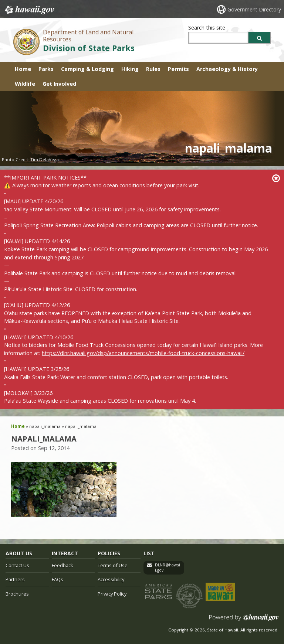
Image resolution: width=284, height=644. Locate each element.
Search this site (207, 28)
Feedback (62, 565)
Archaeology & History (227, 69)
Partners (15, 579)
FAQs (58, 579)
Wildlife (25, 84)
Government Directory (254, 9)
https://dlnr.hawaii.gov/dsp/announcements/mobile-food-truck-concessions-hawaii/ (143, 353)
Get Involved (59, 84)
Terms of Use (113, 565)
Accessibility (111, 579)
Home (23, 69)
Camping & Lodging (87, 69)
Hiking (130, 69)
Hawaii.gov (29, 10)
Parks (46, 69)
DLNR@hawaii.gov (168, 568)
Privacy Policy (112, 594)
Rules (153, 69)
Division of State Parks (89, 48)
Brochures (17, 594)
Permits (178, 69)
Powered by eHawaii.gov (244, 621)
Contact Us (17, 565)
